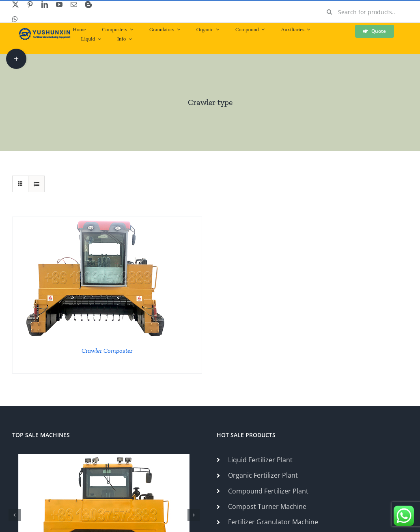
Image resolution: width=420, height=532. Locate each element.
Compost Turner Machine (267, 506)
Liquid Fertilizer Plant (260, 460)
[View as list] (36, 184)
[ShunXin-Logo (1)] (43, 31)
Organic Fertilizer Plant (263, 475)
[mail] (74, 4)
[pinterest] (30, 4)
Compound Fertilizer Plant (268, 491)
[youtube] (59, 4)
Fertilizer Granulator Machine (273, 522)
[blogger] (88, 4)
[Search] (329, 12)
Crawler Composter (107, 351)
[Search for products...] (364, 12)
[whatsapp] (15, 19)
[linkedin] (45, 4)
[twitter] (15, 4)
